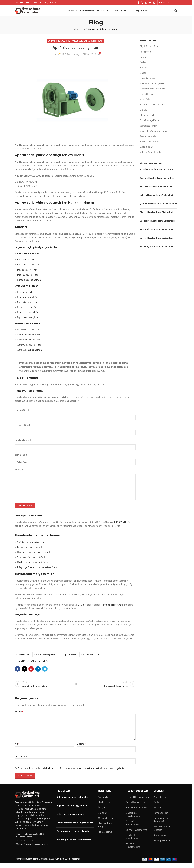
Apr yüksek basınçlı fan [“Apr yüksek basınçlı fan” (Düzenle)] (29, 343)
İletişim (102, 812)
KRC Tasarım (68, 58)
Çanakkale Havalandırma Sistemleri (158, 207)
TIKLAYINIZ (120, 526)
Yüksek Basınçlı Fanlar (91, 44)
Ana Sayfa (80, 32)
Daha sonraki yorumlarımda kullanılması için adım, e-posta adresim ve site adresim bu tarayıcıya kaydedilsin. (72, 773)
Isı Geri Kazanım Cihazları (153, 108)
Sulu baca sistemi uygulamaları (72, 802)
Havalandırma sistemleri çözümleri (35, 555)
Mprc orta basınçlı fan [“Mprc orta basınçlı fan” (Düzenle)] (28, 321)
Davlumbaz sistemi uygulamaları (73, 836)
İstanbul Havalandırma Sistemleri (157, 173)
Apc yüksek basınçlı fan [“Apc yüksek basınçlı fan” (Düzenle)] (29, 338)
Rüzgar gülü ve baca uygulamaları (74, 844)
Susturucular (146, 150)
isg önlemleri (107, 608)
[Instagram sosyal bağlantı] (146, 3)
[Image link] (28, 799)
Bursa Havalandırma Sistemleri (156, 190)
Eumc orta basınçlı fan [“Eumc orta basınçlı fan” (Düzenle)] (28, 316)
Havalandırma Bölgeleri (152, 87)
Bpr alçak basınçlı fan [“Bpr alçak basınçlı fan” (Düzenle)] (28, 263)
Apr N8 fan (24, 658)
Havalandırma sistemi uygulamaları (75, 827)
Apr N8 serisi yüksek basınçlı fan (34, 664)
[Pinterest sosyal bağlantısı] (154, 3)
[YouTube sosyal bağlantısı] (150, 3)
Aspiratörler (146, 55)
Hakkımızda (104, 807)
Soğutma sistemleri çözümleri (32, 545)
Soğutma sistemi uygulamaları (72, 810)
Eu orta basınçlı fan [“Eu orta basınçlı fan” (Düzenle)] (27, 295)
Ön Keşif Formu (106, 823)
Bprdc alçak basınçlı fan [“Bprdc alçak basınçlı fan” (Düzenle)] (29, 283)
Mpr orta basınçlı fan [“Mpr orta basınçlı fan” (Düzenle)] (28, 306)
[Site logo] (28, 12)
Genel (143, 76)
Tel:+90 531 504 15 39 (26, 845)
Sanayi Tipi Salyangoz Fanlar (103, 32)
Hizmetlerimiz (147, 97)
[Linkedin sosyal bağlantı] (38, 672)
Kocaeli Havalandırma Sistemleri (157, 181)
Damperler (145, 60)
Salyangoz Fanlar (148, 129)
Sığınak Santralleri (149, 140)
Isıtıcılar (144, 113)
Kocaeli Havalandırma (137, 812)
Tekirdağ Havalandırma (133, 850)
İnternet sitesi (22, 761)
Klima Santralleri (148, 119)
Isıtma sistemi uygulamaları (71, 819)
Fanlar (143, 66)
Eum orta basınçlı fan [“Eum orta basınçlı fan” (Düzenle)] (28, 301)
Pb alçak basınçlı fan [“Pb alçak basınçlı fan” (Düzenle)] (27, 273)
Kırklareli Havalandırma (133, 841)
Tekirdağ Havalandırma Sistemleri (157, 250)
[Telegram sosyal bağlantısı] (45, 672)
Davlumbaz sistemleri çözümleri (33, 566)
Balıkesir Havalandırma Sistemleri (157, 224)
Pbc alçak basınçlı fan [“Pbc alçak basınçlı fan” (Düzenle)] (28, 278)
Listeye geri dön (75, 688)
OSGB (81, 608)
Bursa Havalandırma (136, 807)
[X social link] (142, 3)
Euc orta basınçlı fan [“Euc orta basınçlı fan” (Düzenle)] (27, 311)
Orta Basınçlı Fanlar (150, 124)
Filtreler (144, 71)
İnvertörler (145, 103)
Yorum (19, 716)
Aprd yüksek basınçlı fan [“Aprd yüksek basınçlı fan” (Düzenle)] (29, 353)
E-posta (81, 748)
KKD (119, 608)
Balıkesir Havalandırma (133, 828)
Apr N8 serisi (70, 658)
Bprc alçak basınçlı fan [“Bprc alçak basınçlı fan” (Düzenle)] (28, 268)
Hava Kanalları (147, 82)
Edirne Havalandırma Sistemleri (156, 241)
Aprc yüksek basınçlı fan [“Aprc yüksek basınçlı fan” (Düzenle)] (29, 348)
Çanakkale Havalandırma (133, 819)
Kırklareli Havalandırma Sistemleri (157, 233)
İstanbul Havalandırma (137, 802)
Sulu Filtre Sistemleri (150, 145)
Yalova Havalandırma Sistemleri (156, 199)
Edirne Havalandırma (136, 834)
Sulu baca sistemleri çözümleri (32, 561)
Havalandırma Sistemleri (152, 92)
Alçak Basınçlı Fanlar (150, 50)
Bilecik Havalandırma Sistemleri (156, 216)
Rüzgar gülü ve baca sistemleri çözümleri (38, 571)
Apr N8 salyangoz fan (46, 658)
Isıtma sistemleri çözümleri (31, 550)
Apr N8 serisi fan (91, 658)
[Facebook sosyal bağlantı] (138, 3)
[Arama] (176, 13)
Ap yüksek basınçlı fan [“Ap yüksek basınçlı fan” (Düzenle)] (28, 333)
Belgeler (102, 817)
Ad (17, 748)
